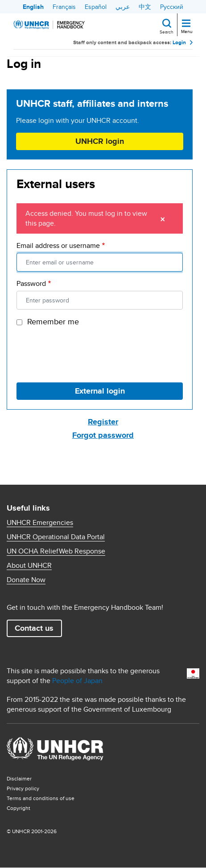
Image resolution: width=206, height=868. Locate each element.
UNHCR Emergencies (40, 523)
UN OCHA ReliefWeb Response (56, 551)
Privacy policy (23, 788)
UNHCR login (100, 141)
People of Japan (77, 681)
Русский (172, 7)
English (33, 7)
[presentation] (84, 353)
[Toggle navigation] (186, 24)
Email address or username (58, 246)
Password (31, 284)
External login (100, 391)
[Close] (163, 218)
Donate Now (26, 580)
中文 (145, 7)
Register (103, 422)
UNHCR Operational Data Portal (56, 537)
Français (64, 7)
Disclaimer (19, 778)
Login (179, 42)
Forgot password (103, 435)
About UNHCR (29, 566)
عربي (123, 7)
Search (167, 32)
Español (96, 7)
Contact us (34, 628)
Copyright (19, 808)
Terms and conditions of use (41, 798)
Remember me (53, 322)
